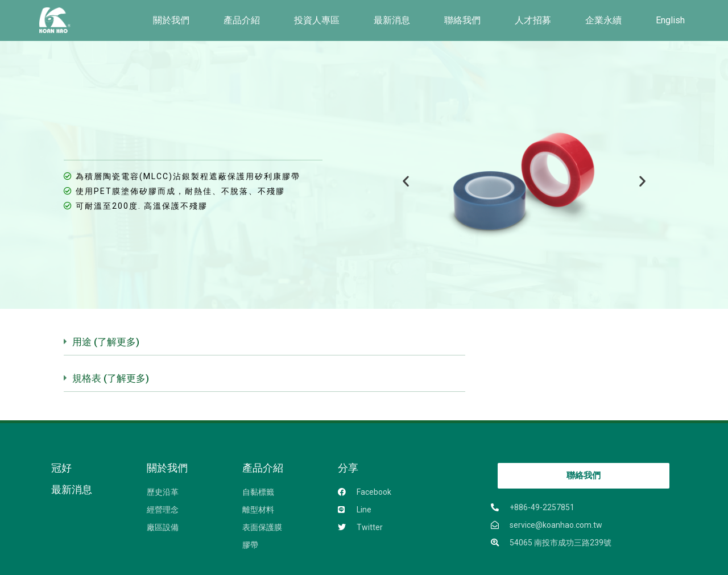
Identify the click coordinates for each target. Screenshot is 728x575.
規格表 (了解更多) (111, 378)
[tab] (264, 346)
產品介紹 (242, 20)
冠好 (61, 468)
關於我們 (171, 20)
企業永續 (603, 20)
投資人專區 (317, 20)
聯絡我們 (462, 20)
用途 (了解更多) (106, 342)
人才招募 (533, 20)
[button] (406, 181)
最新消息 (392, 20)
